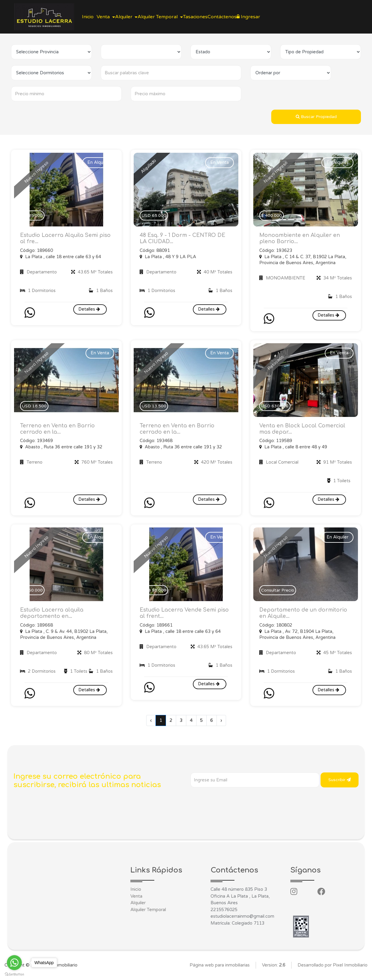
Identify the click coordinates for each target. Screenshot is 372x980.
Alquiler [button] (136, 17)
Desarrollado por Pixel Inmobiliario (333, 967)
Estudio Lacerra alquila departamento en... (53, 615)
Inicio (90, 17)
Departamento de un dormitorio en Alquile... (305, 615)
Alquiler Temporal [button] (175, 17)
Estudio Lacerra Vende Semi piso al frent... (179, 615)
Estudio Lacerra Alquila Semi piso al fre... (61, 239)
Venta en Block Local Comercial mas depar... (304, 430)
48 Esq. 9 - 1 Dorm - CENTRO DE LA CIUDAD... (184, 239)
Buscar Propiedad (316, 117)
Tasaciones (217, 17)
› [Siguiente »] (221, 723)
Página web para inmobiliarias (220, 967)
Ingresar (279, 17)
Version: (274, 967)
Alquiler (138, 905)
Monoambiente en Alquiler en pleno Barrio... (301, 239)
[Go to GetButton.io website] (14, 974)
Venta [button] (111, 17)
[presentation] (236, 801)
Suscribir (340, 782)
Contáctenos (248, 17)
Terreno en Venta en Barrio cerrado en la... (58, 430)
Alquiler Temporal (148, 912)
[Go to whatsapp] (14, 963)
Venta (136, 899)
